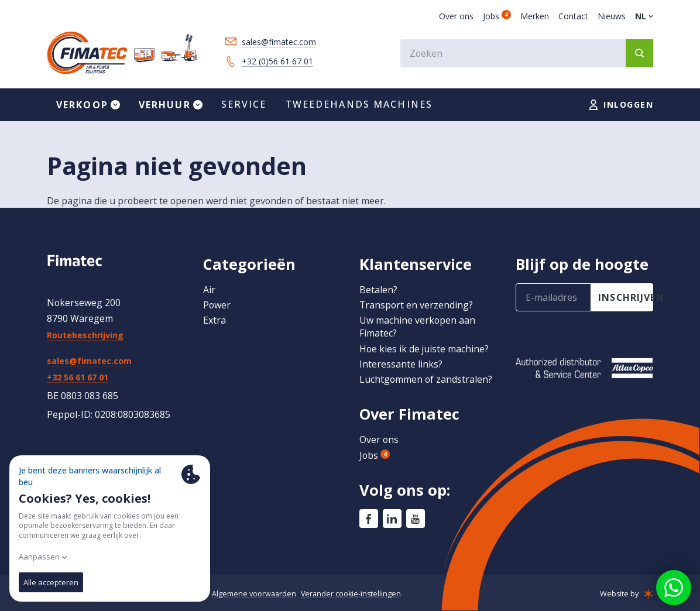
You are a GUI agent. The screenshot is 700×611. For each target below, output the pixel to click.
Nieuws (612, 16)
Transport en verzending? (416, 305)
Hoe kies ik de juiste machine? (424, 349)
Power (217, 305)
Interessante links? (401, 364)
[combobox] (527, 53)
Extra (215, 320)
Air (209, 290)
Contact (573, 16)
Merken (535, 16)
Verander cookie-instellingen (351, 594)
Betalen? (378, 290)
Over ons (456, 16)
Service (244, 104)
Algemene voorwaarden (254, 594)
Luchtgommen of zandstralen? (426, 379)
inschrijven (626, 297)
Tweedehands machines (359, 104)
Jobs (497, 16)
